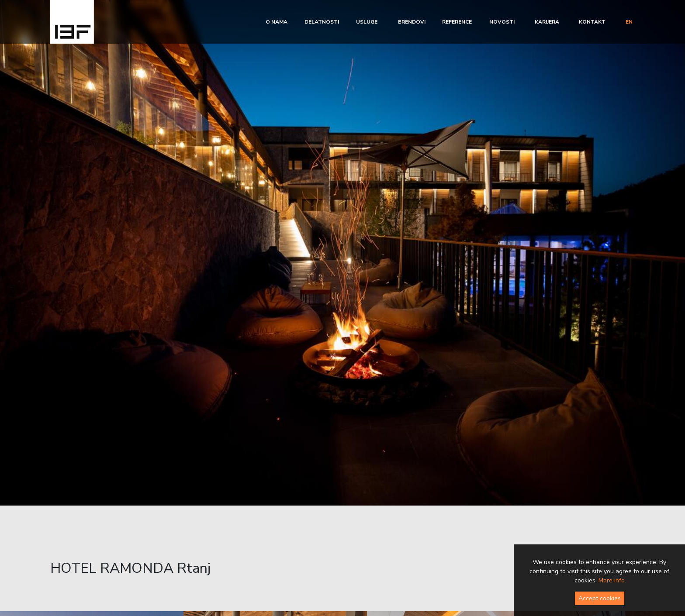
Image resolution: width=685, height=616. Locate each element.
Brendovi (412, 22)
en (629, 22)
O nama (277, 22)
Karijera (547, 22)
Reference (457, 22)
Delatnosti (322, 22)
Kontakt (592, 22)
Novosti (502, 22)
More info (612, 580)
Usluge (367, 22)
